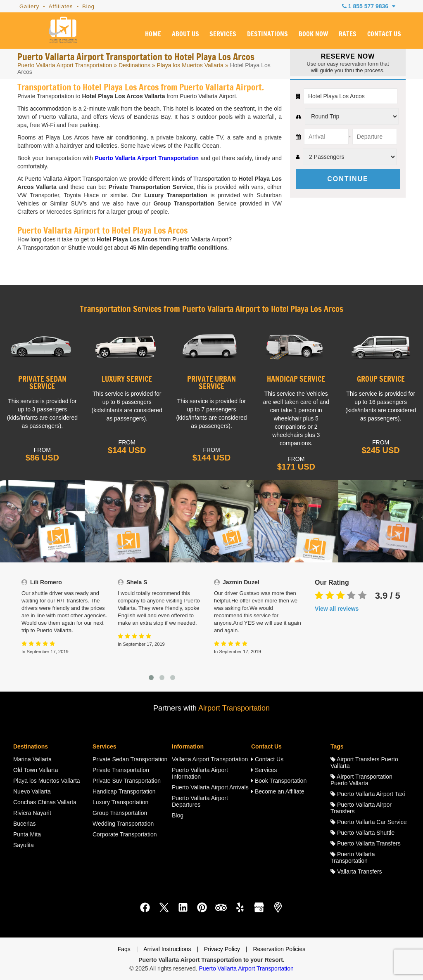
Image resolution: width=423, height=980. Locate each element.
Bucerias (24, 824)
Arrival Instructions (167, 949)
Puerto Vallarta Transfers (366, 843)
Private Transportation (121, 770)
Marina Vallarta (32, 759)
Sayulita (24, 845)
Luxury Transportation (120, 802)
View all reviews (337, 609)
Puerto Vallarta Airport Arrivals (210, 787)
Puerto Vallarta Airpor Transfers (361, 808)
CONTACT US (384, 34)
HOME (153, 34)
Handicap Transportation (124, 791)
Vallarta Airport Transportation (210, 759)
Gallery (29, 6)
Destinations (134, 65)
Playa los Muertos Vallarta (190, 65)
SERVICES (223, 34)
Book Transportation (279, 781)
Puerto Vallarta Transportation (353, 857)
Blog (88, 6)
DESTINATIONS (267, 34)
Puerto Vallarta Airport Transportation (65, 65)
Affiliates (61, 6)
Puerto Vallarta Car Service (368, 822)
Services (264, 770)
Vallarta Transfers (356, 871)
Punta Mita (27, 834)
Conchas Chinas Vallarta (45, 802)
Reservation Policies (279, 949)
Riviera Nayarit (32, 813)
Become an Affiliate (278, 791)
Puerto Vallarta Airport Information (200, 773)
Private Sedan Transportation (130, 759)
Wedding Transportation (123, 824)
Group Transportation (120, 813)
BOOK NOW (313, 34)
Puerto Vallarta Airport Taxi (368, 794)
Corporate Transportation (125, 834)
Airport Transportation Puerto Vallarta (361, 780)
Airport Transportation (234, 708)
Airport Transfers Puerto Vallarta (364, 763)
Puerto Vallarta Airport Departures (200, 801)
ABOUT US (185, 34)
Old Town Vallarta (36, 770)
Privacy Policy (222, 949)
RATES (348, 34)
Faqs (124, 949)
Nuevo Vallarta (32, 791)
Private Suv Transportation (127, 781)
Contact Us (267, 759)
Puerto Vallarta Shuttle (362, 833)
